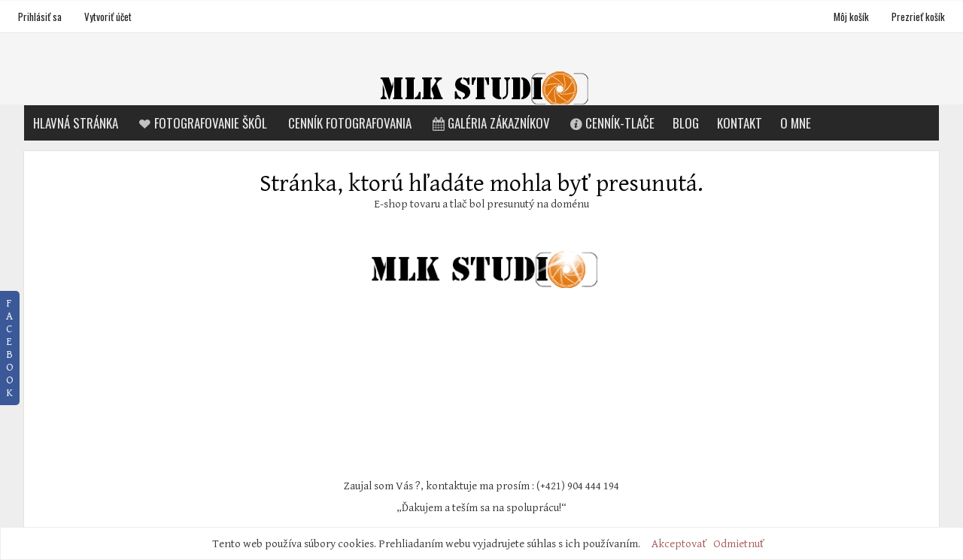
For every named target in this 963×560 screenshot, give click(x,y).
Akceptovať (679, 544)
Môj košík (852, 17)
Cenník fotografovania (350, 123)
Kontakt (740, 123)
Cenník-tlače (612, 123)
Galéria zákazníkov (490, 123)
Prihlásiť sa (40, 17)
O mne (796, 123)
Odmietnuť (739, 544)
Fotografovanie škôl (202, 123)
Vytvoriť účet (108, 17)
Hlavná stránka (76, 123)
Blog (686, 123)
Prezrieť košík (918, 17)
